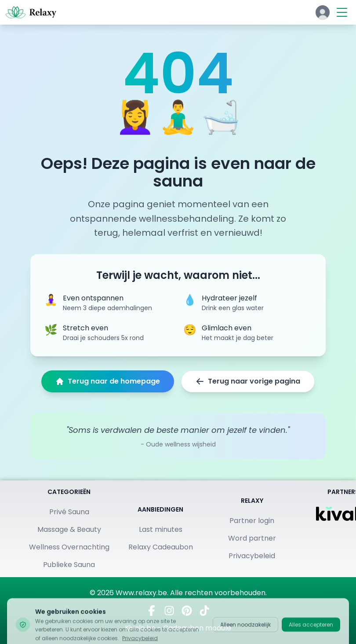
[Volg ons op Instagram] (169, 611)
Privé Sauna (69, 512)
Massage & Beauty (69, 529)
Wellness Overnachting (69, 547)
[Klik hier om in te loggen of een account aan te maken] (323, 12)
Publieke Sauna (69, 565)
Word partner (252, 538)
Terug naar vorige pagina (248, 381)
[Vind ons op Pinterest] (187, 611)
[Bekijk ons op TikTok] (204, 611)
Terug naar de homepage (108, 381)
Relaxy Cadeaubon (161, 547)
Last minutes (161, 529)
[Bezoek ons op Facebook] (152, 611)
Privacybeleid (252, 556)
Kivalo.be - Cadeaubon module (178, 628)
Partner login (252, 521)
